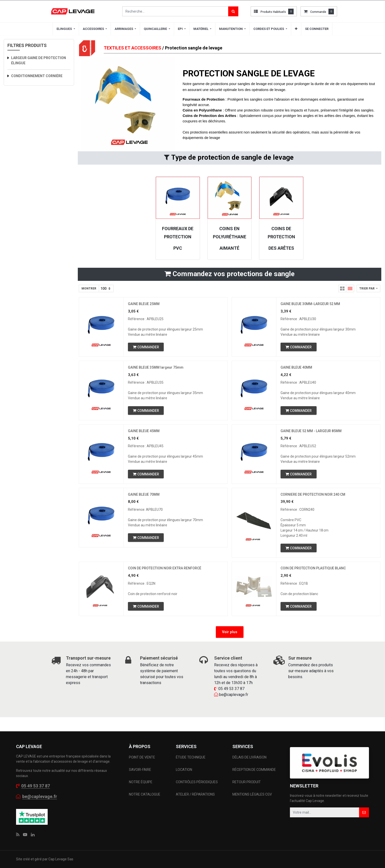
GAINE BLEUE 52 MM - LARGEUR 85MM (312, 434)
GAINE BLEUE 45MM (144, 434)
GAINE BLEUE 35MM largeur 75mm (156, 369)
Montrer (89, 289)
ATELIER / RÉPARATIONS (195, 794)
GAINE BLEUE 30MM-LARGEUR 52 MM (311, 304)
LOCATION (184, 770)
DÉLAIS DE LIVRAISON (250, 757)
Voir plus (230, 637)
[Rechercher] (233, 11)
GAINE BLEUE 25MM (144, 304)
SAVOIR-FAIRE (140, 770)
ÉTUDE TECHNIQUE (191, 757)
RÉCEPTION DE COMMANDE (254, 770)
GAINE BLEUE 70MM (144, 498)
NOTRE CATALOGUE (145, 794)
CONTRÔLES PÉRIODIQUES (197, 782)
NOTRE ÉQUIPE (141, 782)
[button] (296, 29)
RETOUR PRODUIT (247, 782)
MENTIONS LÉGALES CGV (252, 794)
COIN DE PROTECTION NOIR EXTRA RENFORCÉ (165, 573)
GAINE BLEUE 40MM (297, 369)
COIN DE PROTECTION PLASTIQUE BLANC (314, 573)
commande (318, 12)
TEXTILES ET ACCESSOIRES (132, 48)
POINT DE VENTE (142, 757)
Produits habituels (273, 12)
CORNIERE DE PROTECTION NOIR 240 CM (314, 498)
